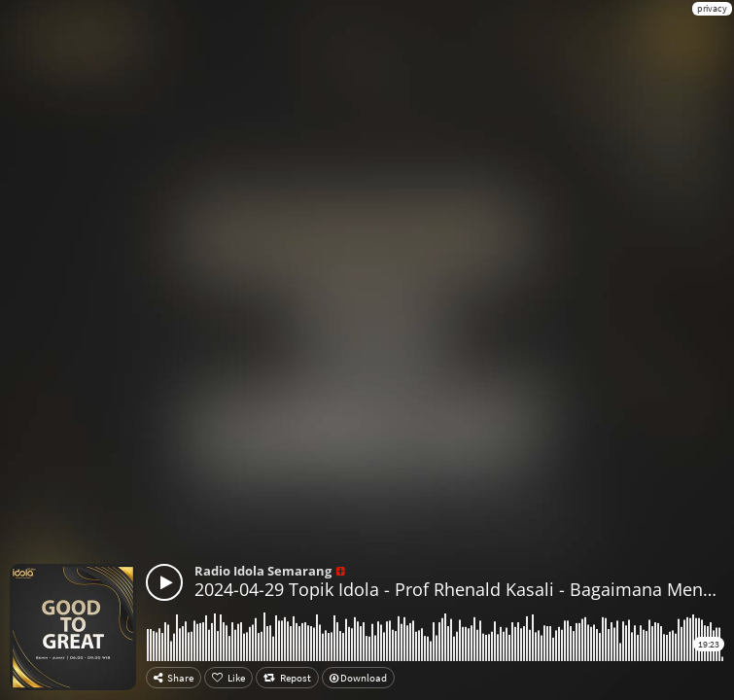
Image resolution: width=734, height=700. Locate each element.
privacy (712, 8)
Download (358, 678)
